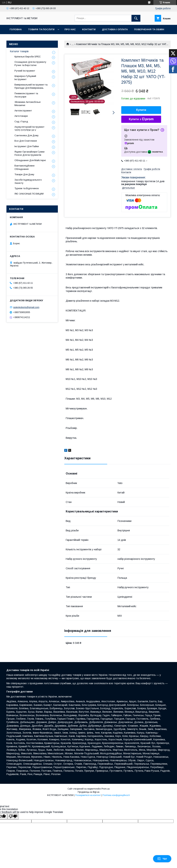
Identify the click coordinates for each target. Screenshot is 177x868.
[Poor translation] (13, 816)
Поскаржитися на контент (88, 795)
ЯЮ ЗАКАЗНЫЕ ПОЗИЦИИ (29, 194)
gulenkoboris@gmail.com (26, 307)
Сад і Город (21, 121)
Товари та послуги (41, 29)
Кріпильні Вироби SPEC (28, 57)
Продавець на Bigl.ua (88, 792)
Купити (141, 110)
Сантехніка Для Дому (27, 135)
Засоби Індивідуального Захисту (28, 181)
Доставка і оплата (115, 29)
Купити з (141, 119)
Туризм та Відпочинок (27, 188)
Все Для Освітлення (26, 141)
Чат (162, 859)
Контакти (89, 29)
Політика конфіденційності (116, 795)
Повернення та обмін (149, 29)
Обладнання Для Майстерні (30, 160)
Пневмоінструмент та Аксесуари (26, 95)
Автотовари (21, 116)
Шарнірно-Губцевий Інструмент (25, 78)
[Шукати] (136, 18)
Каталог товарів (19, 51)
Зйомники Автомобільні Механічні (28, 104)
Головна (16, 29)
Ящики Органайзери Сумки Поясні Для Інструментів (29, 153)
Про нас (70, 29)
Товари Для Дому (24, 174)
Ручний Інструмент (25, 71)
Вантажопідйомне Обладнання (24, 167)
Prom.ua (105, 789)
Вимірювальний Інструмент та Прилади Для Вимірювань (31, 86)
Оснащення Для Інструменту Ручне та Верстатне (30, 64)
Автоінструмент (23, 111)
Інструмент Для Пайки (27, 146)
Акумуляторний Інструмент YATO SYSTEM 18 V (29, 128)
